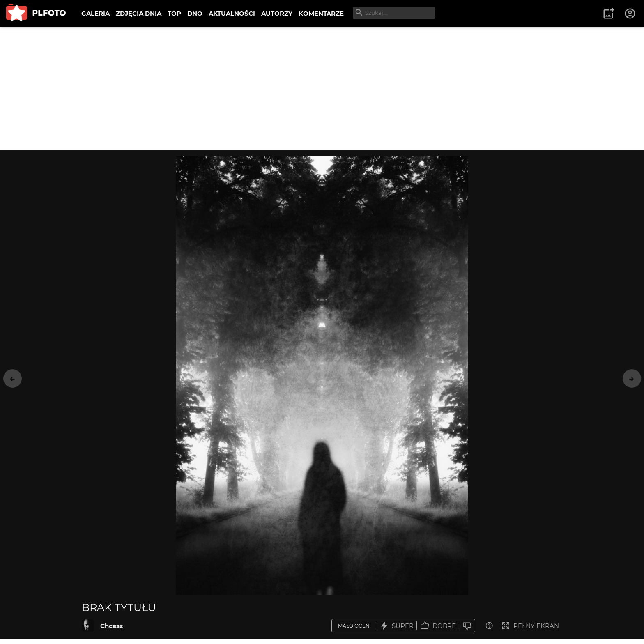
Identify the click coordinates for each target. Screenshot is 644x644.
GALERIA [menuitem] (95, 13)
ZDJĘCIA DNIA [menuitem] (139, 13)
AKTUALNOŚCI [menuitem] (232, 13)
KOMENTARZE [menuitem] (321, 13)
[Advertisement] (322, 88)
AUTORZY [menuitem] (277, 13)
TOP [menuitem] (174, 13)
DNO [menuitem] (195, 13)
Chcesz (112, 626)
